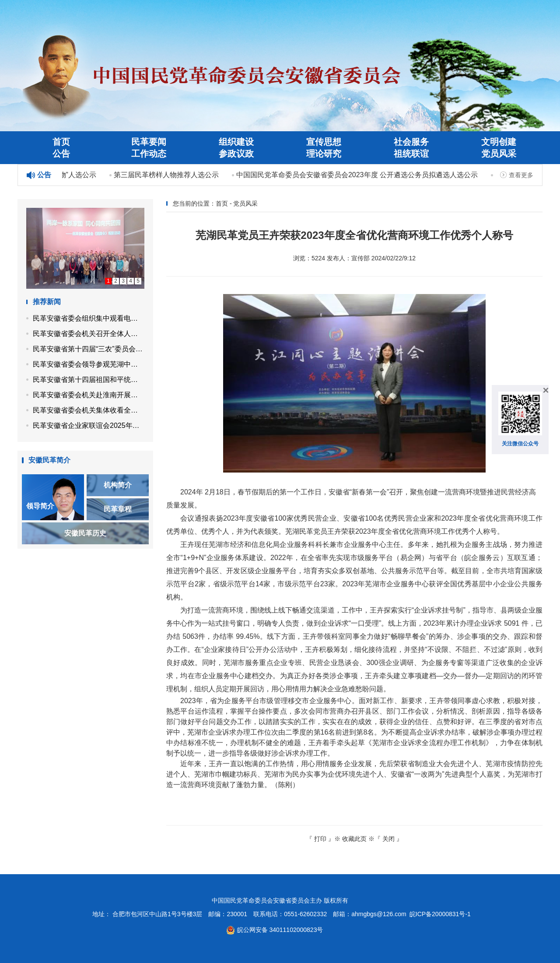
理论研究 (324, 154)
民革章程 (118, 509)
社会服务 (411, 142)
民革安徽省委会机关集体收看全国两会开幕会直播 (89, 410)
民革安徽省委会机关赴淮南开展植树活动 (89, 395)
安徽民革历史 (85, 533)
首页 (61, 142)
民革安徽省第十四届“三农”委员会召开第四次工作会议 (89, 349)
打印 (320, 839)
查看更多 (521, 175)
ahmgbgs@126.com (379, 914)
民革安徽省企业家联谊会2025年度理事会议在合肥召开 (89, 425)
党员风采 (499, 154)
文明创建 (499, 142)
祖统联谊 (411, 154)
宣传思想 (324, 142)
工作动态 (149, 154)
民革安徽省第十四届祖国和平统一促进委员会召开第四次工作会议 (89, 380)
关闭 (388, 839)
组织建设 (236, 142)
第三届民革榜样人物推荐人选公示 (168, 175)
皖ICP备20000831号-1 (440, 914)
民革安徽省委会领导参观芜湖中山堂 (89, 364)
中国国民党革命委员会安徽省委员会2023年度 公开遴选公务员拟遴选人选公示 (359, 175)
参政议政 (236, 154)
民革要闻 (149, 142)
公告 (61, 154)
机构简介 (118, 485)
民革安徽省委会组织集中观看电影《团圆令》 (89, 318)
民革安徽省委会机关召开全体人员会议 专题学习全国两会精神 (89, 334)
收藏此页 (354, 839)
